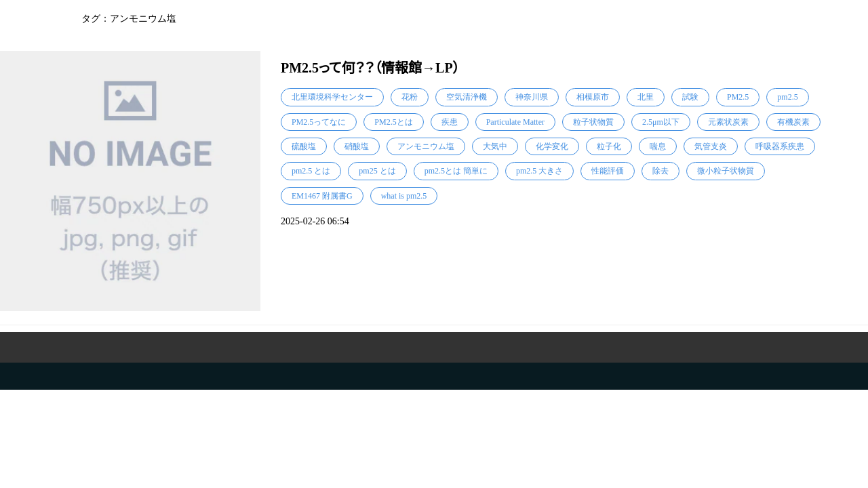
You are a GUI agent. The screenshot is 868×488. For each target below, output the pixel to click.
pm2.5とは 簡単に (456, 171)
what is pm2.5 (404, 196)
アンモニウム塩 (426, 146)
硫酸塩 (304, 146)
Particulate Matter (515, 122)
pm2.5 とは (311, 171)
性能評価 (608, 171)
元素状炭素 (728, 122)
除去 (660, 171)
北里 (646, 97)
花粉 (410, 97)
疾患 (450, 122)
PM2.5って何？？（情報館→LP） (370, 68)
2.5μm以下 (661, 122)
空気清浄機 (467, 97)
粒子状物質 (593, 122)
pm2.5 (787, 97)
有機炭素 (793, 122)
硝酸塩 (357, 146)
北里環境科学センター (332, 97)
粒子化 (609, 146)
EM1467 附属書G (322, 196)
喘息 (658, 146)
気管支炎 (711, 146)
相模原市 (593, 97)
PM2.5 (738, 97)
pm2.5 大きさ (539, 171)
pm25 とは (377, 171)
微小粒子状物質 (726, 171)
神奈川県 (532, 97)
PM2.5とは (393, 122)
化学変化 (552, 146)
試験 (690, 97)
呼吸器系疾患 (780, 146)
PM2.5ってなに (319, 122)
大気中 (495, 146)
